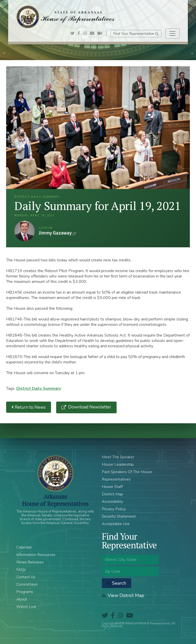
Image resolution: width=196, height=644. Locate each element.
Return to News (29, 407)
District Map (112, 494)
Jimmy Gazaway (24, 231)
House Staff (112, 487)
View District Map (123, 595)
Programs (25, 592)
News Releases (30, 562)
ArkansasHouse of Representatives (55, 500)
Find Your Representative (136, 34)
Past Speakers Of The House (127, 472)
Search (117, 583)
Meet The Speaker (118, 457)
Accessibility (113, 502)
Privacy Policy (114, 509)
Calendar (24, 547)
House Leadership (118, 464)
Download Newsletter (89, 407)
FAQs (21, 570)
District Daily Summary (39, 388)
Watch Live (26, 607)
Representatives (116, 479)
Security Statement (119, 516)
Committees (27, 584)
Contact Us (26, 577)
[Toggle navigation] (173, 34)
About (22, 599)
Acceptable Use (116, 524)
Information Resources (36, 555)
